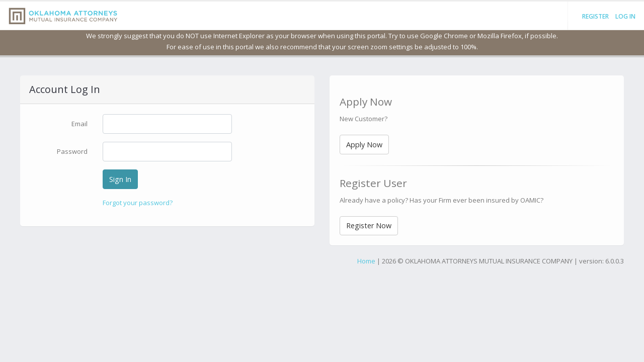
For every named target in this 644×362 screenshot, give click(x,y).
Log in (625, 16)
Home (366, 261)
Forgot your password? (138, 203)
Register (595, 16)
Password (72, 151)
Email (79, 124)
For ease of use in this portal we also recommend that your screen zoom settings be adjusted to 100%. (322, 47)
